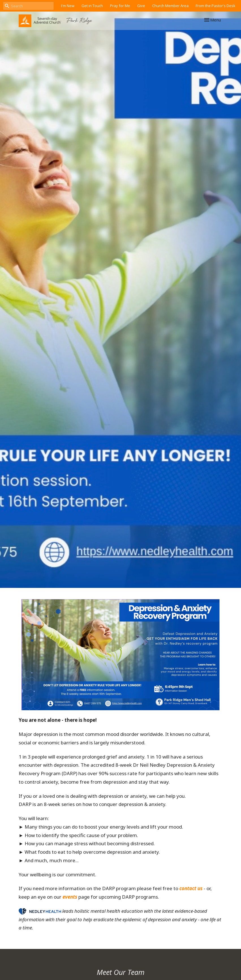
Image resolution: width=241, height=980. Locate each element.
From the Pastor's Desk (216, 6)
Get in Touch (92, 6)
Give (141, 6)
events (70, 897)
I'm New (68, 6)
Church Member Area (170, 6)
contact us (191, 888)
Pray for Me (120, 6)
